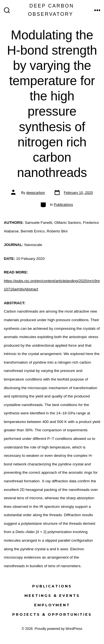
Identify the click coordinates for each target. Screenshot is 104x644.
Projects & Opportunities (52, 614)
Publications (63, 205)
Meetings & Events (52, 596)
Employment (52, 605)
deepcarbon (36, 193)
